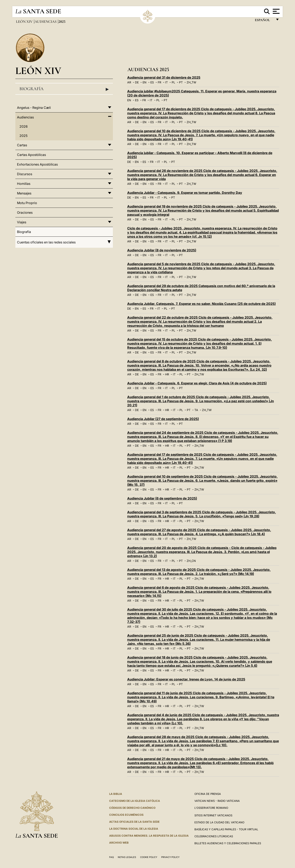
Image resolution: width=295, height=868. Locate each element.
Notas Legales (127, 857)
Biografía (64, 89)
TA (196, 410)
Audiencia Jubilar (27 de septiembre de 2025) (163, 419)
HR (167, 374)
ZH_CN (191, 561)
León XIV (25, 22)
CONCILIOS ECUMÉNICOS (126, 815)
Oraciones (25, 212)
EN (145, 82)
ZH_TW (191, 82)
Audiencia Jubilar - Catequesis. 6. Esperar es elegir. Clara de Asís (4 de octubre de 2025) (197, 383)
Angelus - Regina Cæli (34, 108)
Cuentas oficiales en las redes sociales (64, 242)
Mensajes (24, 193)
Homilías (24, 184)
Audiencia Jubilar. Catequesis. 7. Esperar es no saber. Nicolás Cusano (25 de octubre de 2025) (201, 304)
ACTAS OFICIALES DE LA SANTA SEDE (134, 822)
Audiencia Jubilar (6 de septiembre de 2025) (162, 498)
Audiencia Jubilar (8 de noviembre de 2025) (162, 250)
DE (137, 82)
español (264, 21)
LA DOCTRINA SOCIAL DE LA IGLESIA (134, 829)
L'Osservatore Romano (211, 808)
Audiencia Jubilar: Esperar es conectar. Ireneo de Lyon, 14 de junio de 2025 (186, 679)
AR (129, 82)
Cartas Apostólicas (31, 155)
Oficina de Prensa (208, 794)
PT (181, 82)
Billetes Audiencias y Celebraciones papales (228, 843)
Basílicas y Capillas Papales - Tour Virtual (226, 829)
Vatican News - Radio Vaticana (217, 801)
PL (173, 82)
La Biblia (116, 794)
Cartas (22, 145)
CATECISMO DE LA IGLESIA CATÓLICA (135, 801)
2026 (24, 126)
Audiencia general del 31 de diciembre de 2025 (164, 77)
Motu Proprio (27, 203)
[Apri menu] (276, 11)
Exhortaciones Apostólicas (37, 164)
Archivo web (119, 843)
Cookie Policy (149, 857)
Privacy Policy (170, 857)
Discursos (25, 174)
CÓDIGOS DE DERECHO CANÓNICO (132, 808)
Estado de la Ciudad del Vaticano (219, 822)
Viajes (22, 222)
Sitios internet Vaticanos (213, 815)
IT (166, 82)
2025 (23, 136)
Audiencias (46, 22)
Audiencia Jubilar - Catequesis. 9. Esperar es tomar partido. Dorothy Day (185, 193)
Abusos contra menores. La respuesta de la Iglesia (149, 836)
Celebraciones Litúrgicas (214, 836)
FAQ (111, 857)
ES (152, 82)
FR (159, 82)
